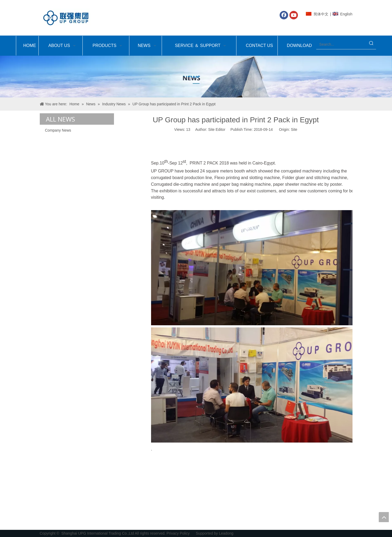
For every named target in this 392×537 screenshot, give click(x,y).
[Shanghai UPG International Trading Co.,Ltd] (196, 77)
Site (294, 129)
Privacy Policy (179, 533)
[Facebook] (284, 15)
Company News (58, 130)
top (384, 517)
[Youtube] (294, 15)
